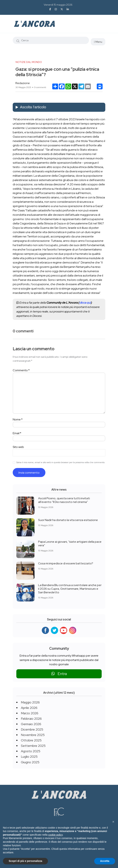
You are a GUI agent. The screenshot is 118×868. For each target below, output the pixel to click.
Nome (18, 419)
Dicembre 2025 (32, 729)
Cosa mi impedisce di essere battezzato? (66, 563)
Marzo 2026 (30, 713)
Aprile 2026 (29, 708)
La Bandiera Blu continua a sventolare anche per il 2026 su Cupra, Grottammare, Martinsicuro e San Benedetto (70, 589)
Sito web (18, 447)
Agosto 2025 (31, 751)
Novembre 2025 (33, 735)
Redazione (23, 83)
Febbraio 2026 (31, 719)
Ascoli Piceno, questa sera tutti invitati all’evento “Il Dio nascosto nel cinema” (64, 500)
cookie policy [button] (55, 835)
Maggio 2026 (30, 702)
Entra (59, 674)
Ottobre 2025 (31, 740)
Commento (21, 370)
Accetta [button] (105, 861)
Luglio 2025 (29, 757)
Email (17, 433)
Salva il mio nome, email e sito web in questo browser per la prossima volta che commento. (61, 462)
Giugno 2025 (30, 762)
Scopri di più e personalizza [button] (25, 861)
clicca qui (85, 303)
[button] (113, 822)
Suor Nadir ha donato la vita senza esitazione (68, 520)
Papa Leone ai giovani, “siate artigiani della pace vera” (70, 543)
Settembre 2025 (33, 746)
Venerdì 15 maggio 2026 (58, 5)
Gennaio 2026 (31, 724)
